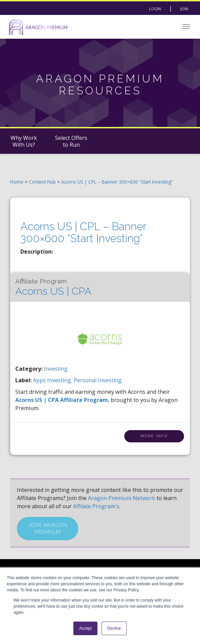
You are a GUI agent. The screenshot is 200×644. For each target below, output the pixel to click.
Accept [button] (85, 628)
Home (17, 182)
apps (40, 380)
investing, (60, 380)
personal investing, (98, 380)
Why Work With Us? (24, 141)
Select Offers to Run (71, 141)
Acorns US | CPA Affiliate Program (62, 400)
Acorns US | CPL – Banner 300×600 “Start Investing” (117, 182)
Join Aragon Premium (48, 529)
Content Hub (42, 182)
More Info (154, 436)
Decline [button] (114, 628)
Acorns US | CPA (53, 287)
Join (184, 9)
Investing (56, 369)
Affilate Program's (96, 506)
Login (155, 9)
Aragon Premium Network (122, 498)
